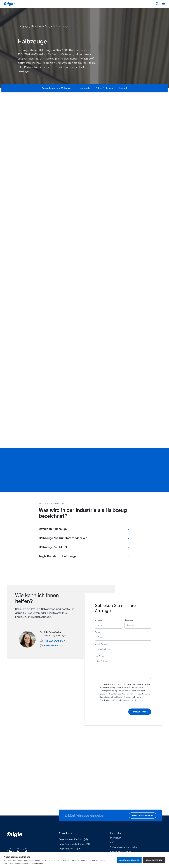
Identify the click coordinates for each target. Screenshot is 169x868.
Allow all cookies (129, 860)
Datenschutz (117, 833)
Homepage (23, 26)
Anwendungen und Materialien (57, 88)
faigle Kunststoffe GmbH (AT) (73, 840)
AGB (112, 843)
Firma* (98, 632)
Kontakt (123, 88)
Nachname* (129, 620)
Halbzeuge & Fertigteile (43, 26)
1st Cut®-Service (105, 88)
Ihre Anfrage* (101, 656)
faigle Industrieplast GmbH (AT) (74, 844)
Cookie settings (154, 860)
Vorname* (99, 620)
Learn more (39, 863)
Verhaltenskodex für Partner (124, 847)
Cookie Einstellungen (121, 852)
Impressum (116, 838)
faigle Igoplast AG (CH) (70, 849)
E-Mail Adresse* (102, 644)
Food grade (84, 88)
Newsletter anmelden (143, 816)
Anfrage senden (140, 712)
